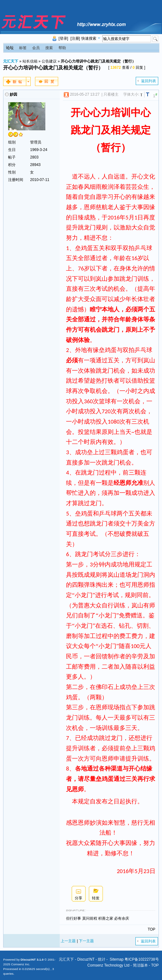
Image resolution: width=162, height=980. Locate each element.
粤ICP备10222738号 (142, 959)
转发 (96, 898)
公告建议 (49, 61)
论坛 (10, 48)
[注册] (75, 38)
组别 (12, 142)
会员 (36, 48)
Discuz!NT (86, 959)
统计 (102, 959)
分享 (78, 898)
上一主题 (68, 941)
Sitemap (117, 959)
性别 (12, 172)
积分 (12, 165)
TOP (151, 929)
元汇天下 (11, 61)
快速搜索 (89, 38)
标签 (23, 48)
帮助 (62, 48)
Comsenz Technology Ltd (108, 965)
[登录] (63, 38)
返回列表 (149, 81)
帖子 (12, 157)
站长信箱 (30, 61)
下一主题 (86, 941)
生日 (12, 150)
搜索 (49, 48)
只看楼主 (111, 94)
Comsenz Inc (20, 964)
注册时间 (16, 180)
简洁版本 (140, 965)
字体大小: (131, 94)
